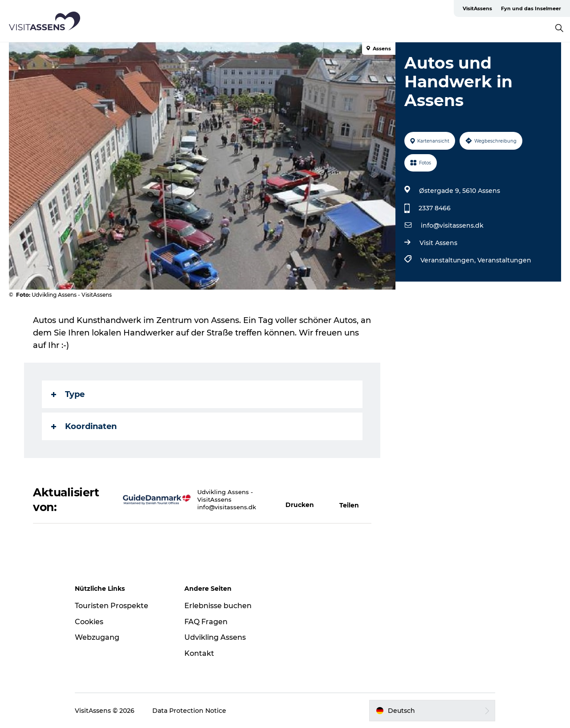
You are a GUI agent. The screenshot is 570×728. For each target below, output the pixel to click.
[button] (303, 500)
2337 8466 (435, 208)
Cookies (89, 622)
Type (68, 394)
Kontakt (199, 653)
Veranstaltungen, (449, 260)
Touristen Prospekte (112, 606)
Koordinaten (84, 426)
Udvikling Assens (215, 637)
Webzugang (97, 637)
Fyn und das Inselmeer (531, 8)
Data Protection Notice (189, 711)
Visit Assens (438, 243)
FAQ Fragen (206, 622)
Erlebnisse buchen (218, 606)
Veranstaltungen (504, 260)
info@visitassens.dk (452, 225)
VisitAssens (477, 8)
